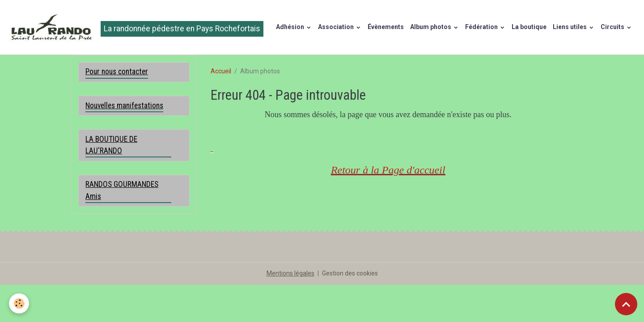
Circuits (613, 27)
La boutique (529, 27)
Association (337, 27)
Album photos (431, 27)
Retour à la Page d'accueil (388, 170)
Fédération (482, 27)
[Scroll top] (626, 304)
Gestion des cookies (350, 273)
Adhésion (291, 27)
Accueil (221, 71)
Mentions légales (290, 273)
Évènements (386, 27)
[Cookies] (19, 303)
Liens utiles (570, 27)
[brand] (135, 27)
